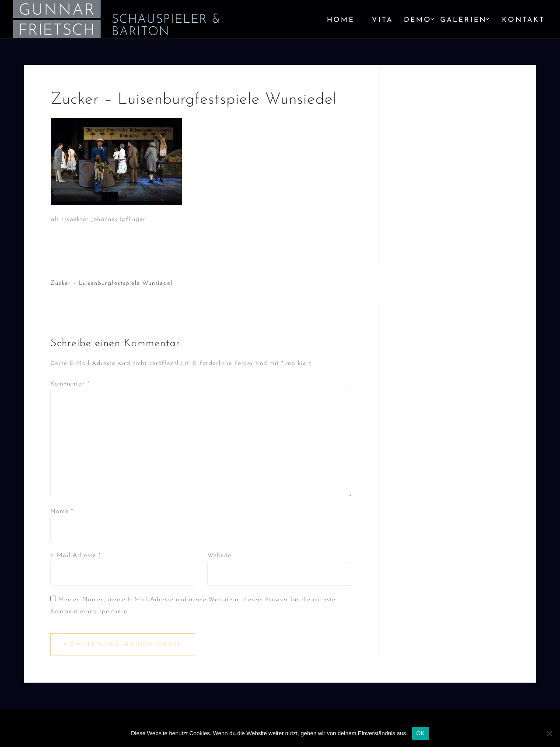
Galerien (463, 20)
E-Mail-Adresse (76, 556)
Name (62, 511)
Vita (382, 20)
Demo (418, 20)
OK (421, 733)
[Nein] (549, 733)
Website (219, 556)
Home (341, 20)
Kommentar (70, 384)
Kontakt (523, 20)
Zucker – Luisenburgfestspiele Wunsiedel (111, 283)
